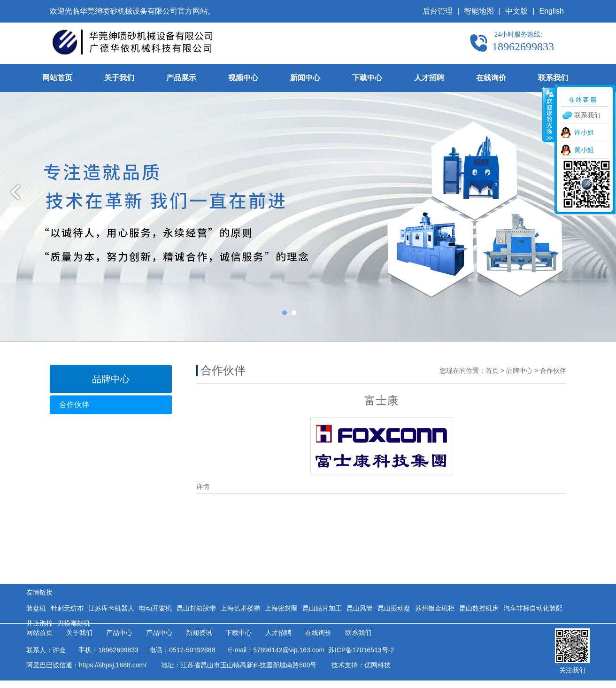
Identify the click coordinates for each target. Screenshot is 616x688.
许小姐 (584, 132)
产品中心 (119, 633)
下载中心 (367, 78)
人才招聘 (429, 78)
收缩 (549, 115)
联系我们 (553, 78)
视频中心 (243, 78)
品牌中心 (519, 371)
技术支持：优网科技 (361, 665)
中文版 (516, 11)
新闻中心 (305, 78)
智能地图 (479, 11)
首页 (492, 371)
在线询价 (491, 78)
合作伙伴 (74, 405)
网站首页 (57, 78)
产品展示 (181, 78)
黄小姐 (584, 150)
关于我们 (119, 78)
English (552, 11)
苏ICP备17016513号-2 (359, 650)
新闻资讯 (199, 633)
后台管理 (438, 11)
